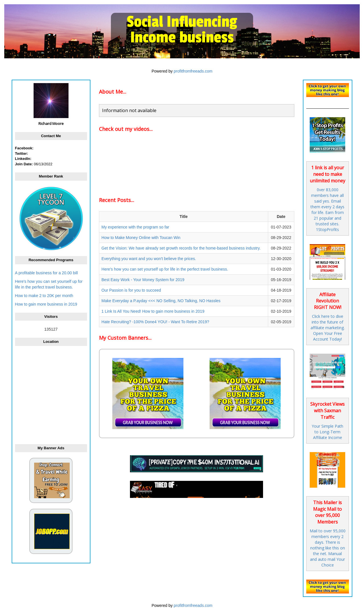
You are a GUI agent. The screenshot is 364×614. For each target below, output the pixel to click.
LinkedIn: (23, 159)
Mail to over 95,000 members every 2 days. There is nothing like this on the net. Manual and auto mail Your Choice (328, 548)
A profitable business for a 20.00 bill (46, 273)
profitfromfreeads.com (193, 71)
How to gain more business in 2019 (46, 304)
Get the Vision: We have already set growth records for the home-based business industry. (181, 248)
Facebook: (24, 148)
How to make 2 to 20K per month (44, 296)
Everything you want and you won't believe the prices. (149, 259)
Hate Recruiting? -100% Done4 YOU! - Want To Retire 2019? (155, 322)
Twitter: (22, 153)
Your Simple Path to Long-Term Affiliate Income (327, 432)
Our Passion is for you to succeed (131, 290)
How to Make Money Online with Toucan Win (141, 238)
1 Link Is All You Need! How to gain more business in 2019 (153, 311)
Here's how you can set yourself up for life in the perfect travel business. (165, 269)
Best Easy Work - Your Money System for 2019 (143, 280)
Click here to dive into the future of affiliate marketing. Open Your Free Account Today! (328, 328)
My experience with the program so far (135, 227)
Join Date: (24, 164)
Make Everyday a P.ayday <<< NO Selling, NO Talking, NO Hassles (161, 301)
